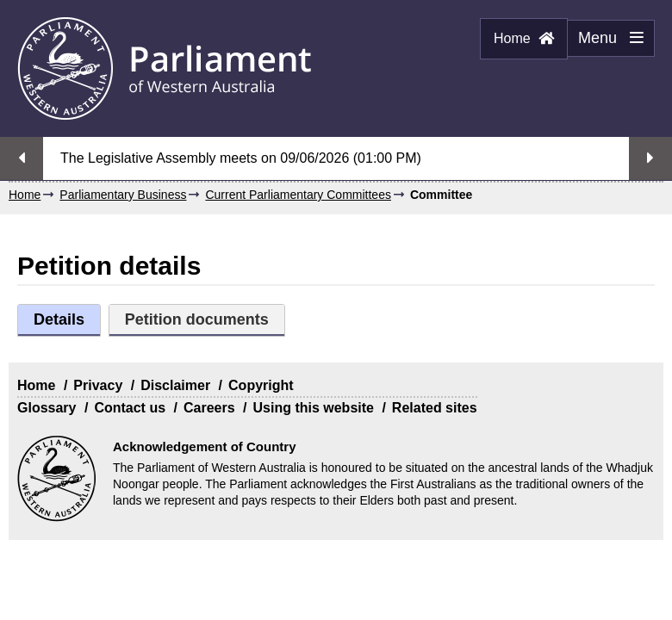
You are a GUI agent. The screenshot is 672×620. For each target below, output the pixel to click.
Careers (209, 408)
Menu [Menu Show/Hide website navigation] (605, 43)
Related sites (435, 408)
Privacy (98, 385)
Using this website (313, 408)
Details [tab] (59, 319)
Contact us (130, 408)
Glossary (47, 408)
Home (524, 38)
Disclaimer (175, 385)
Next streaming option (650, 158)
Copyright (261, 385)
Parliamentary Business (123, 195)
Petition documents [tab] (197, 319)
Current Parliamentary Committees (298, 195)
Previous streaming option (22, 158)
